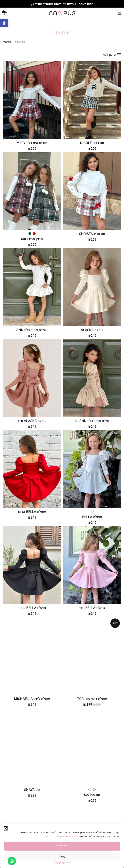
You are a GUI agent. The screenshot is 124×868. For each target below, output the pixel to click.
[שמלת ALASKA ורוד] (32, 378)
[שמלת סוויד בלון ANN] (32, 287)
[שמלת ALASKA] (92, 287)
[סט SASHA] (92, 747)
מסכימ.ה (62, 846)
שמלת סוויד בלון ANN (32, 330)
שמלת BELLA (92, 517)
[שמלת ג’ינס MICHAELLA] (32, 656)
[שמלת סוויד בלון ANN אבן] (92, 378)
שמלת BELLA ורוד (92, 608)
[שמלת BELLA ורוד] (92, 565)
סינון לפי (109, 55)
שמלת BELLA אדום (32, 512)
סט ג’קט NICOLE (92, 143)
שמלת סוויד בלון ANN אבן (92, 421)
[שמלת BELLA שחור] (32, 565)
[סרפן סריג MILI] (32, 191)
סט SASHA (92, 795)
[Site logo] (62, 13)
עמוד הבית (20, 42)
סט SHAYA (32, 790)
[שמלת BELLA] (92, 469)
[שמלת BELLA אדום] (32, 469)
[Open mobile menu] (119, 13)
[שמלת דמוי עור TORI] (92, 656)
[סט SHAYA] (32, 747)
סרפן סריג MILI (32, 239)
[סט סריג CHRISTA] (92, 191)
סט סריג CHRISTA (92, 234)
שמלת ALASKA (92, 330)
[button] (4, 23)
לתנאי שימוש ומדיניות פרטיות (62, 836)
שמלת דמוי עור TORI (92, 699)
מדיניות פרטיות (62, 863)
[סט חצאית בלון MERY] (32, 100)
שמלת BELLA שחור (32, 608)
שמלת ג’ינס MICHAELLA (32, 699)
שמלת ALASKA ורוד (32, 421)
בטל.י (62, 857)
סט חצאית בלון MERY (32, 143)
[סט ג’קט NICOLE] (92, 100)
